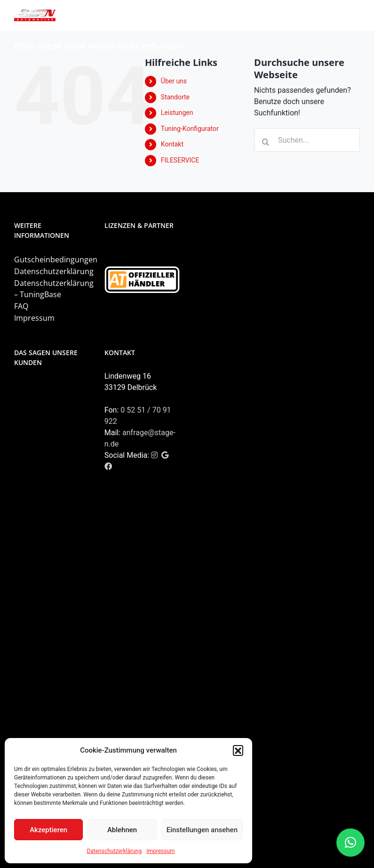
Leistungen (177, 113)
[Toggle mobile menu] (355, 15)
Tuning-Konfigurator (190, 129)
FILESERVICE (180, 160)
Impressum (160, 851)
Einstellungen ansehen (202, 830)
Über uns (174, 81)
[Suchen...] (307, 140)
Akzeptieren (48, 830)
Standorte (175, 97)
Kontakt (172, 144)
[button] (238, 750)
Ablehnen (122, 830)
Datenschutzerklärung (114, 851)
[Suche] (266, 142)
